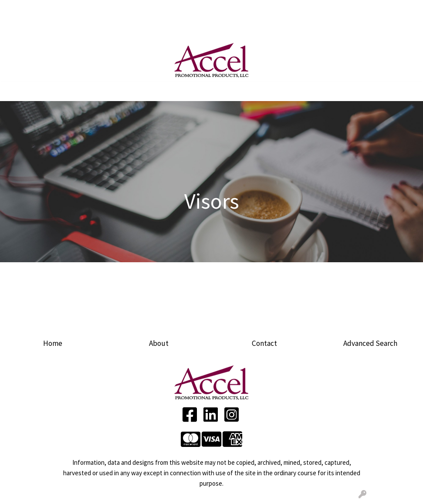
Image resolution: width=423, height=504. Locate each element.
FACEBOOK (84, 29)
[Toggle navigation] (14, 91)
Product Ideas (167, 29)
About (159, 343)
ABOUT (44, 10)
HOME (18, 10)
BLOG (17, 29)
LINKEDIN (121, 29)
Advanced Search (370, 343)
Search (335, 10)
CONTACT (46, 29)
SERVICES (90, 10)
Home (53, 343)
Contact (264, 343)
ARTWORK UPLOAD (154, 10)
